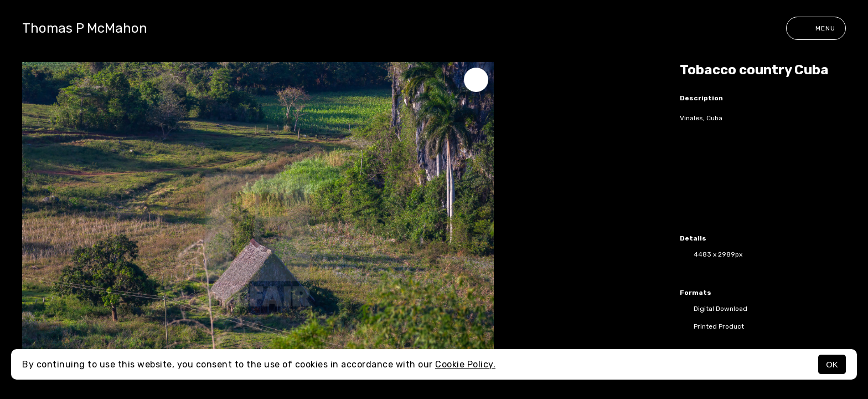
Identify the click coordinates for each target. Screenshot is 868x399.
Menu (816, 28)
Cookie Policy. (465, 364)
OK (832, 364)
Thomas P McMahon (85, 28)
